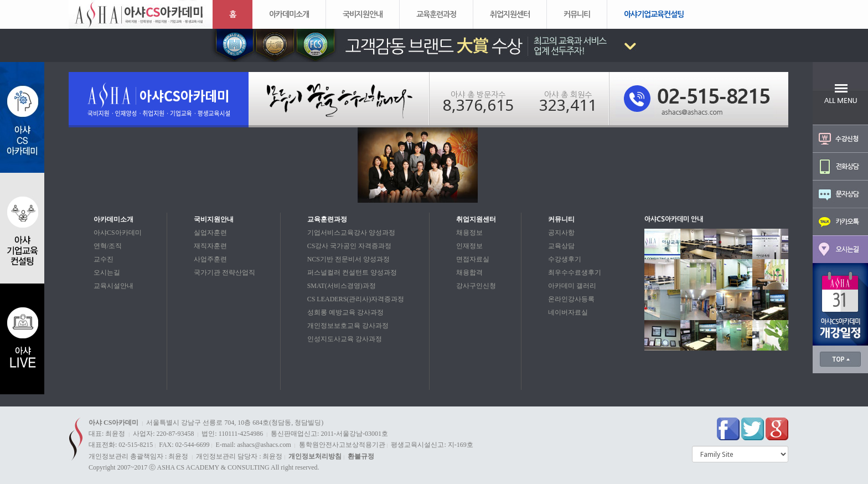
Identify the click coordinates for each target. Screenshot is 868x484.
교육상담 (561, 246)
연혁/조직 (108, 246)
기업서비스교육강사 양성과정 (351, 233)
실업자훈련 (210, 233)
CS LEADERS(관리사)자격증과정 (356, 299)
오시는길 (107, 272)
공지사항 (561, 233)
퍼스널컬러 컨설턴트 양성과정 (352, 272)
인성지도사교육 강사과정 (345, 339)
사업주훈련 (210, 259)
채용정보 (469, 233)
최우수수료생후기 (575, 272)
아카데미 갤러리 (572, 286)
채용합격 (469, 272)
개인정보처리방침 (315, 456)
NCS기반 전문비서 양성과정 (348, 259)
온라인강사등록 (571, 299)
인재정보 (469, 246)
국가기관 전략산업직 (224, 272)
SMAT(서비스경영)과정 (342, 286)
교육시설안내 (113, 286)
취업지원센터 (510, 14)
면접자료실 (473, 259)
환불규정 (361, 456)
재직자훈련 (210, 246)
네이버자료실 (568, 312)
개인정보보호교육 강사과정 (348, 326)
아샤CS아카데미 (118, 233)
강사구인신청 (476, 286)
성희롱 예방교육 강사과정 (345, 312)
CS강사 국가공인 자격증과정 (350, 246)
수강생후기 (565, 259)
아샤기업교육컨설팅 (654, 14)
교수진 (104, 259)
